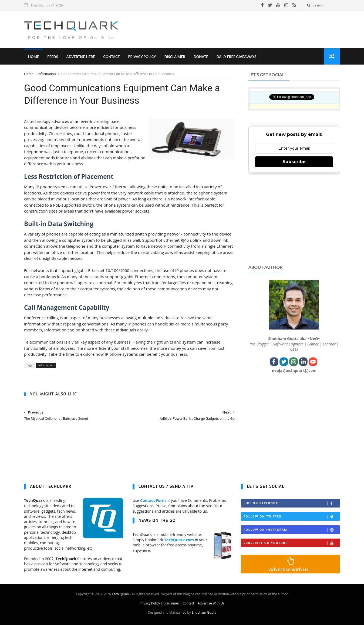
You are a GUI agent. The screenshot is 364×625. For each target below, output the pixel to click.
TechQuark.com (179, 540)
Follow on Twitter (292, 517)
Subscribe (294, 162)
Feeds (53, 57)
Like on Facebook (292, 503)
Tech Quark (120, 594)
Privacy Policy (142, 57)
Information (47, 74)
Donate (201, 57)
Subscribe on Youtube (292, 543)
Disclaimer (175, 57)
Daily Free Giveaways (236, 57)
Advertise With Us (211, 603)
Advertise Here (81, 57)
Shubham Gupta (204, 612)
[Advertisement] (242, 29)
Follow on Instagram (292, 530)
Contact (112, 57)
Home (33, 57)
